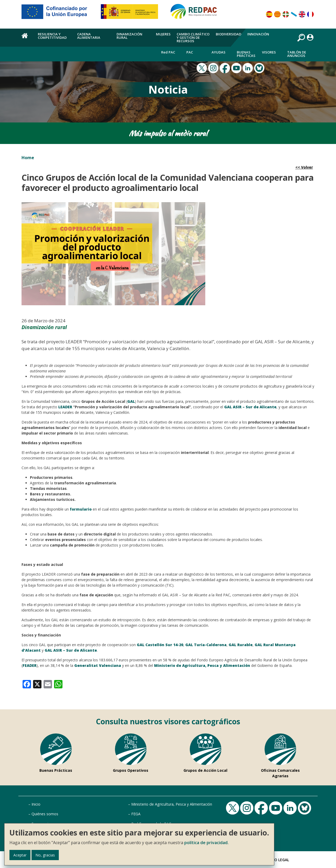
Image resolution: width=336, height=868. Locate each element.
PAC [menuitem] (190, 52)
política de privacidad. (206, 843)
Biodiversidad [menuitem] (229, 34)
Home (28, 158)
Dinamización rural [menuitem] (129, 36)
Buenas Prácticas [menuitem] (246, 54)
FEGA (136, 814)
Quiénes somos (45, 814)
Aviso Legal (278, 860)
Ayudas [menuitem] (219, 52)
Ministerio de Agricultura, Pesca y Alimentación (172, 804)
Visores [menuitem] (269, 52)
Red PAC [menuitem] (168, 52)
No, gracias (45, 855)
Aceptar (20, 855)
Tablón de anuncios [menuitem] (297, 54)
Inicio (36, 804)
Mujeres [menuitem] (163, 34)
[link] (27, 684)
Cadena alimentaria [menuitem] (89, 36)
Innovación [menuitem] (258, 34)
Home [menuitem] (27, 39)
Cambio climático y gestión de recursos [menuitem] (193, 37)
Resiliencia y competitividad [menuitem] (52, 36)
